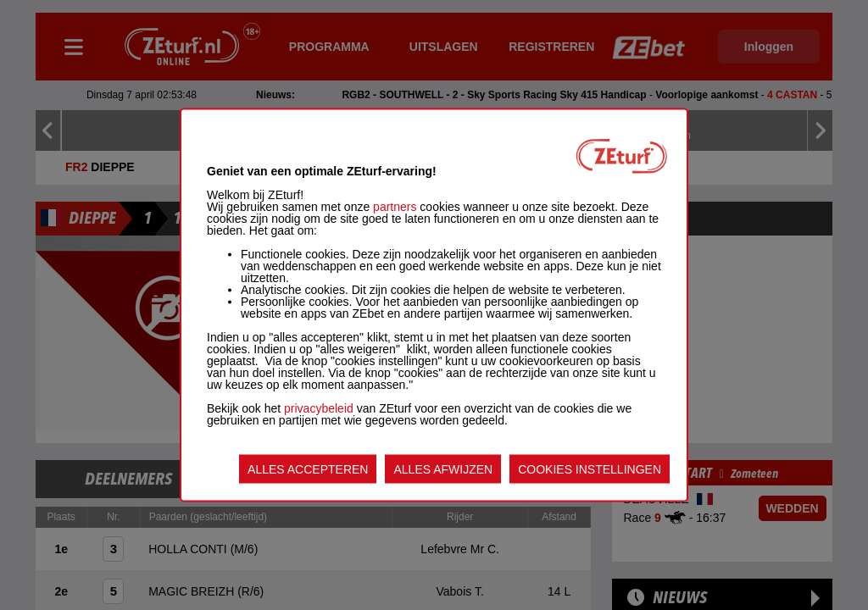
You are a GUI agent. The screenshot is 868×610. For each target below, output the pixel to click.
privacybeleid (319, 408)
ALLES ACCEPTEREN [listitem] (308, 469)
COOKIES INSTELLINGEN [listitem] (590, 469)
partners (395, 207)
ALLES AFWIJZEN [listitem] (443, 469)
